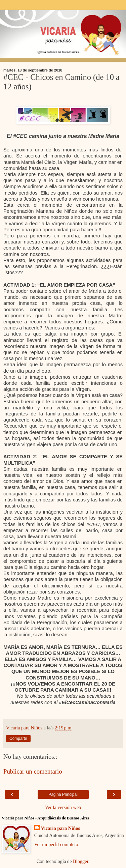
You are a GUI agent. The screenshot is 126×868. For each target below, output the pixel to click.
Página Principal (63, 794)
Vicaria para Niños (60, 828)
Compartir (18, 739)
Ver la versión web (63, 807)
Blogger (81, 861)
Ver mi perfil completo (56, 844)
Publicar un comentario (33, 771)
